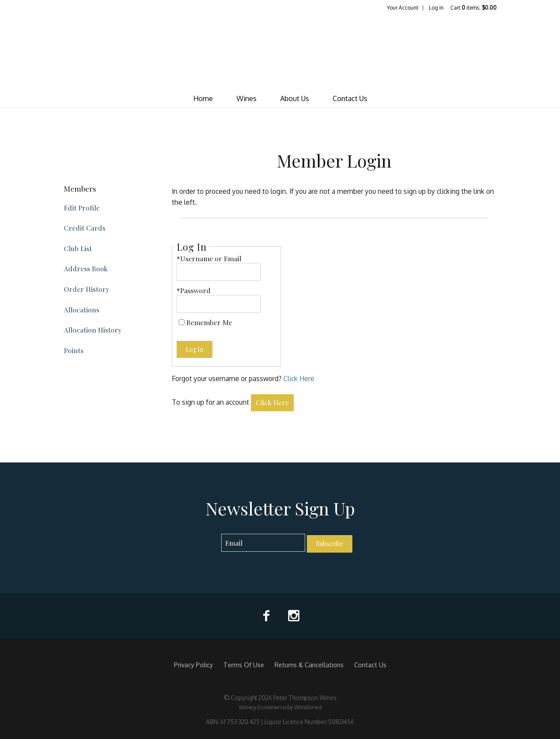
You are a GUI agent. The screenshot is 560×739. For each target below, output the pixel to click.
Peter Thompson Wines (280, 51)
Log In (436, 8)
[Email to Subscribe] (263, 543)
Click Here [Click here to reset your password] (299, 378)
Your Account (403, 8)
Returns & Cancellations (309, 665)
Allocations (82, 310)
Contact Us (350, 98)
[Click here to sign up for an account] (272, 403)
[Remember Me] (182, 322)
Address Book (86, 268)
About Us (295, 98)
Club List (78, 248)
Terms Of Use (244, 665)
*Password (194, 290)
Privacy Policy (193, 665)
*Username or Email (209, 258)
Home (203, 98)
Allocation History (93, 330)
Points (74, 350)
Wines (247, 98)
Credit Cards (85, 228)
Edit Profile (82, 208)
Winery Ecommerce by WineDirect (280, 707)
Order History (87, 289)
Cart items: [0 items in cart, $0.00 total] (473, 8)
